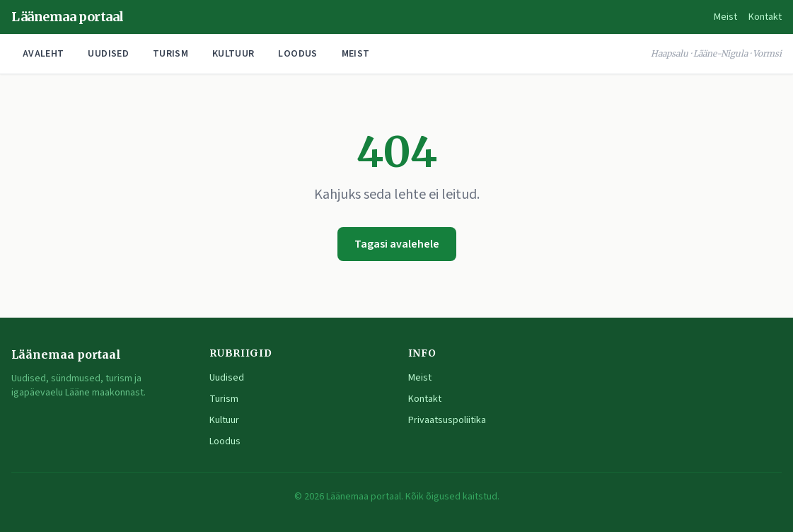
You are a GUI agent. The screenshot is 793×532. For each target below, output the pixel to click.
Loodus (297, 54)
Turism (170, 54)
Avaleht (43, 54)
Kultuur (233, 54)
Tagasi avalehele (397, 244)
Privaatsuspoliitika (447, 420)
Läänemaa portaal (68, 17)
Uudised (108, 54)
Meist (725, 17)
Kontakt (765, 17)
